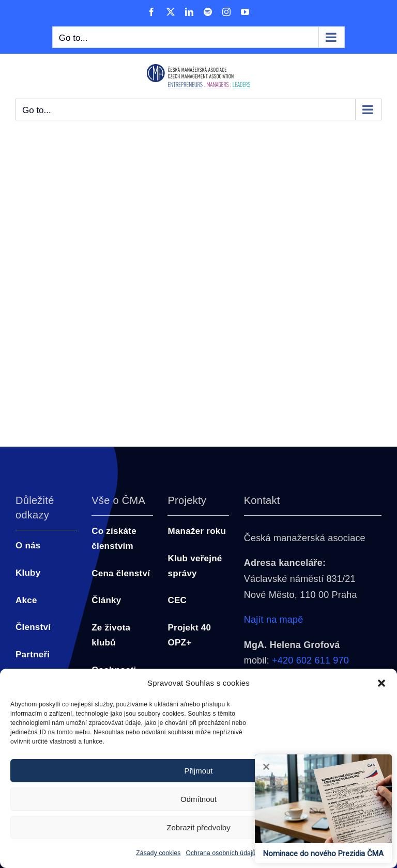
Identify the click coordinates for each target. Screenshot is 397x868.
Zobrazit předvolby (198, 827)
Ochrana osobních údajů (221, 853)
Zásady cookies (158, 853)
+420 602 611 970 (310, 660)
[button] (381, 683)
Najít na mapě (274, 620)
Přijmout (198, 771)
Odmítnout (198, 799)
